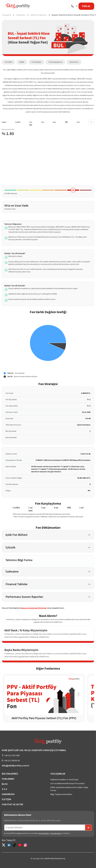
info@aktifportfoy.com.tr (16, 766)
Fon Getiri (9, 62)
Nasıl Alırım (74, 62)
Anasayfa (7, 15)
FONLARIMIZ (8, 779)
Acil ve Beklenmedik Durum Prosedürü (68, 784)
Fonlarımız (21, 15)
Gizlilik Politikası (44, 833)
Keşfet (22, 62)
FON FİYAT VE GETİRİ (12, 804)
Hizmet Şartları (56, 833)
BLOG (5, 784)
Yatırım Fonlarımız (39, 15)
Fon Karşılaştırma (55, 62)
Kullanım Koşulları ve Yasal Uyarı (64, 780)
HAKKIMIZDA (8, 794)
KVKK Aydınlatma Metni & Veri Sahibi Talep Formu (69, 789)
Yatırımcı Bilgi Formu (19, 560)
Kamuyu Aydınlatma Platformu (34, 608)
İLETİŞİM (6, 799)
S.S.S (4, 789)
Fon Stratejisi (36, 62)
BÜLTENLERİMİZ (10, 774)
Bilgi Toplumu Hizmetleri (61, 794)
